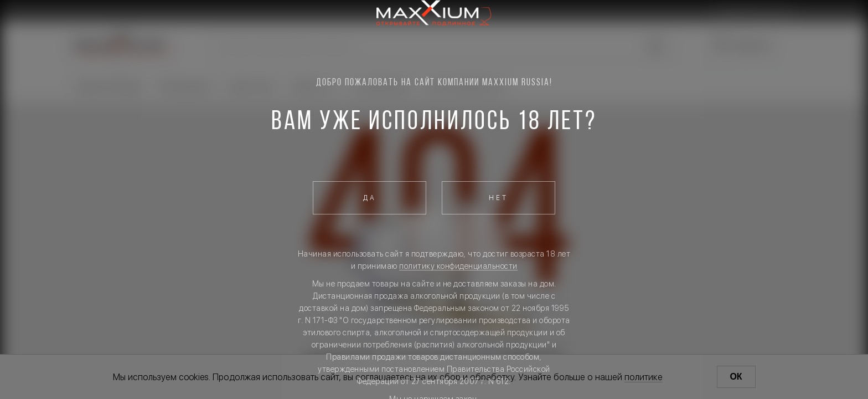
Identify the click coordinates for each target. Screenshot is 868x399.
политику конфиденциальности (458, 266)
